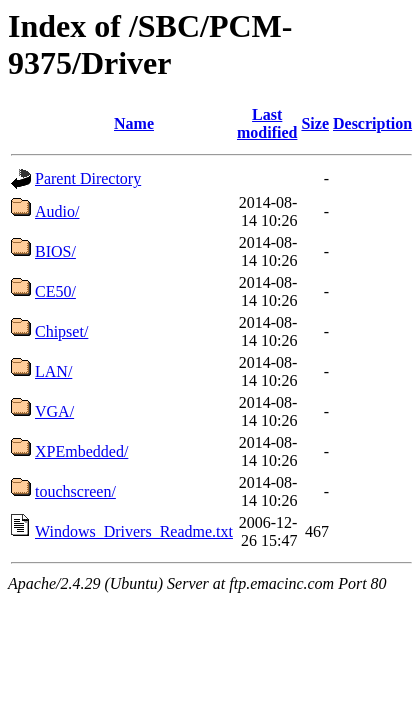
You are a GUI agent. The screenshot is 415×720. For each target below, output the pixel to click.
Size (315, 123)
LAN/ (53, 371)
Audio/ (57, 211)
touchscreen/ (75, 491)
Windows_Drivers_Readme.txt (134, 531)
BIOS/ (55, 251)
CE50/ (55, 291)
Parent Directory (88, 178)
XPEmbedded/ (81, 451)
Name (134, 123)
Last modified (267, 123)
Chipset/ (61, 331)
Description (372, 123)
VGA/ (54, 411)
